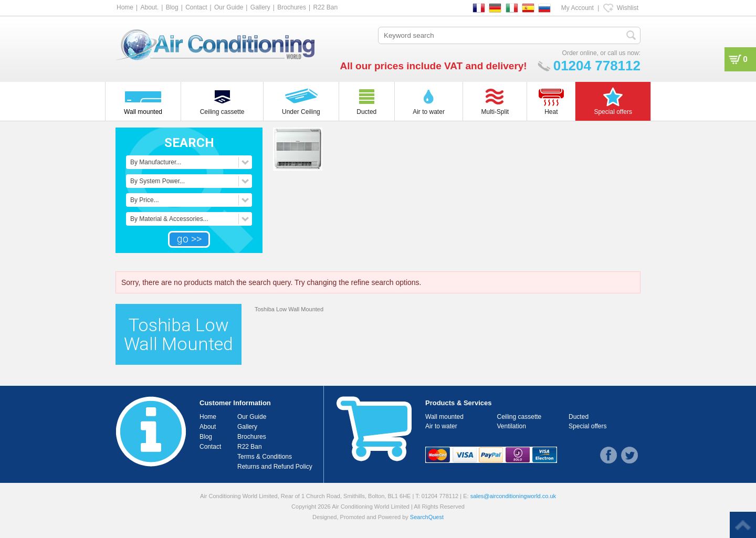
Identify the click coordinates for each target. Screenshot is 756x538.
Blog (172, 7)
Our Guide (229, 7)
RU (544, 8)
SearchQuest (427, 517)
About (208, 427)
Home (125, 7)
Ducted (579, 417)
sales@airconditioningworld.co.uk (513, 496)
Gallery (260, 7)
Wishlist (628, 8)
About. (149, 7)
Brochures (292, 7)
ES (528, 8)
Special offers (588, 426)
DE (495, 8)
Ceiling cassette (519, 417)
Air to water (441, 426)
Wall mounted (444, 417)
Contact (196, 7)
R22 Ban (325, 7)
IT (512, 8)
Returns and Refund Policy (275, 467)
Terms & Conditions (265, 457)
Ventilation (512, 426)
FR (479, 8)
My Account (577, 8)
